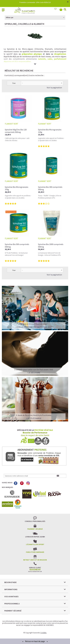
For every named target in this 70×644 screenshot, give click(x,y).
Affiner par (10, 18)
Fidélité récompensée (35, 552)
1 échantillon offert (35, 544)
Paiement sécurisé (35, 529)
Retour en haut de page (35, 641)
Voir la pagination (54, 88)
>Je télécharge (34, 418)
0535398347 (35, 570)
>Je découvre (34, 373)
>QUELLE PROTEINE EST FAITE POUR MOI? (34, 327)
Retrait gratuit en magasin (35, 560)
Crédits (44, 633)
